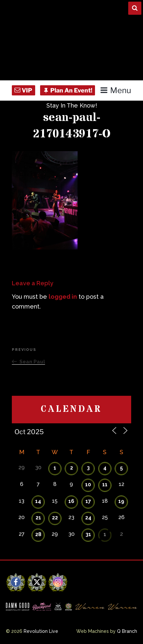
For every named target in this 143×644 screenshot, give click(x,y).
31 (88, 534)
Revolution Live (41, 631)
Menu (116, 90)
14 (38, 501)
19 (121, 501)
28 (38, 534)
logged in (63, 297)
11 (105, 484)
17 (88, 501)
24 (88, 518)
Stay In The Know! (72, 105)
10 (88, 484)
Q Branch (127, 631)
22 (55, 518)
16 (71, 501)
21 (38, 518)
